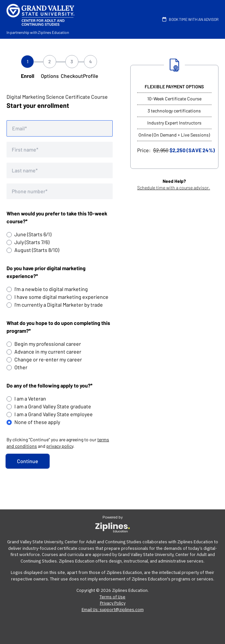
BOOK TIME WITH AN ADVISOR (189, 19)
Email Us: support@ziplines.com (113, 610)
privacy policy (60, 446)
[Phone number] (60, 191)
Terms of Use (112, 597)
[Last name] (60, 170)
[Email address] (60, 128)
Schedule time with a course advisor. (174, 188)
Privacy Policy (113, 603)
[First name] (60, 150)
